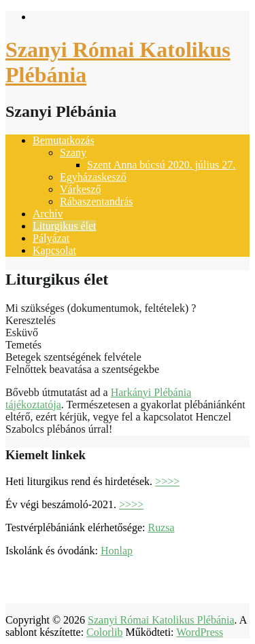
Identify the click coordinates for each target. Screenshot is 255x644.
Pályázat (51, 238)
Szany (73, 153)
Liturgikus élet (64, 226)
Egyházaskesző (93, 177)
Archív (48, 214)
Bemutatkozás (64, 140)
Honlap (117, 551)
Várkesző (80, 189)
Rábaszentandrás (97, 201)
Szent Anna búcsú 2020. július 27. (161, 165)
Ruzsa (161, 527)
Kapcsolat (54, 250)
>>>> (167, 481)
